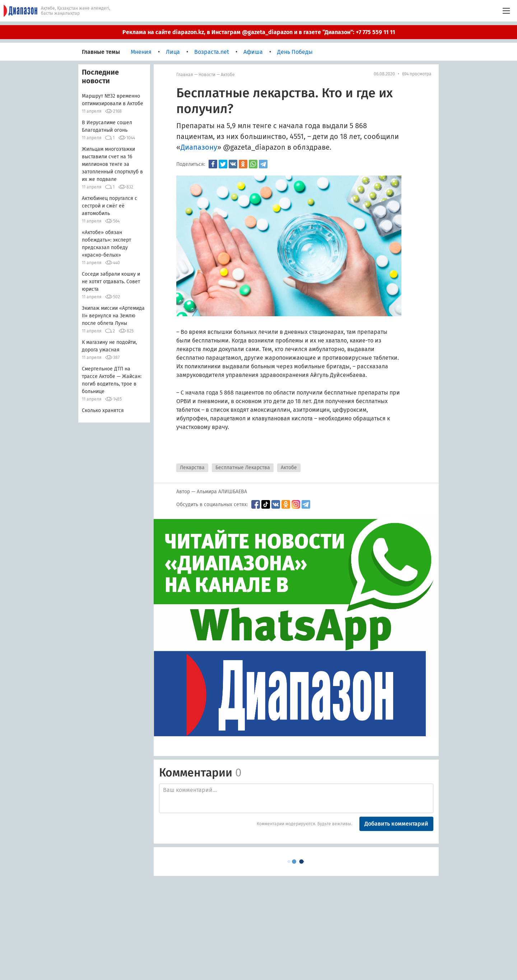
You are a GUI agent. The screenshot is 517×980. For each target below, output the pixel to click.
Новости (207, 75)
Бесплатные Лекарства (243, 468)
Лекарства (192, 468)
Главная (185, 75)
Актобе (228, 75)
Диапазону (199, 147)
